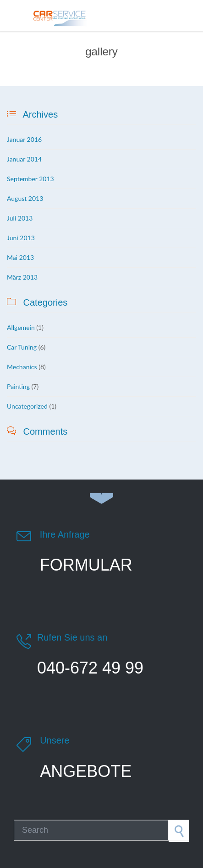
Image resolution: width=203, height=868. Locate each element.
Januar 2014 (24, 159)
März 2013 (22, 277)
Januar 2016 (24, 139)
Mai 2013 (20, 257)
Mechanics (22, 367)
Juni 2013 (21, 238)
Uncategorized (27, 406)
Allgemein (21, 327)
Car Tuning (22, 347)
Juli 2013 (20, 218)
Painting (18, 386)
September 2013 (30, 179)
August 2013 (25, 198)
